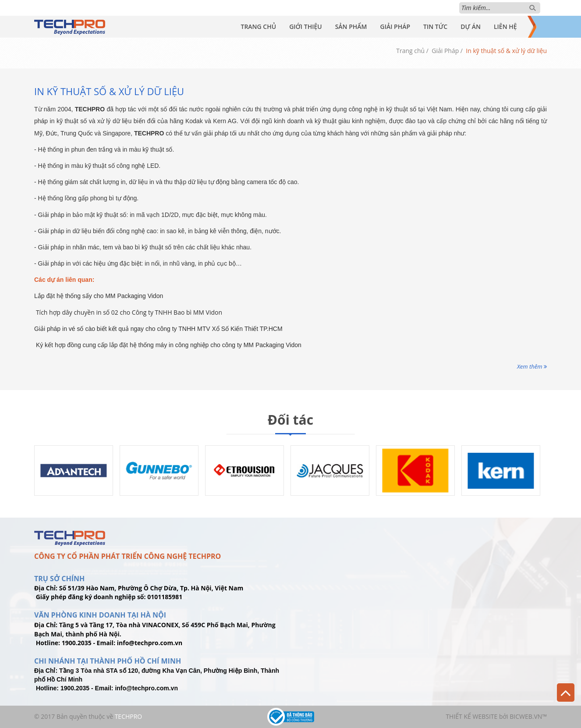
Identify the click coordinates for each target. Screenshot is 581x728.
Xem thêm (532, 366)
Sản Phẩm (351, 27)
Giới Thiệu (306, 27)
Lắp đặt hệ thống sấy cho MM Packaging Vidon (99, 296)
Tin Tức (435, 27)
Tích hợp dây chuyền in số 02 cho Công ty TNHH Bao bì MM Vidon (129, 312)
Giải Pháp (395, 27)
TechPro (129, 716)
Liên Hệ (505, 27)
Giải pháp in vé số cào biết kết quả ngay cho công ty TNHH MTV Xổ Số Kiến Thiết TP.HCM (158, 329)
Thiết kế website (471, 716)
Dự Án (471, 27)
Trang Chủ (258, 27)
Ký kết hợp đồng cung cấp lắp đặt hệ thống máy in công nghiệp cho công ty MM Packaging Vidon (169, 345)
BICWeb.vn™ (528, 716)
